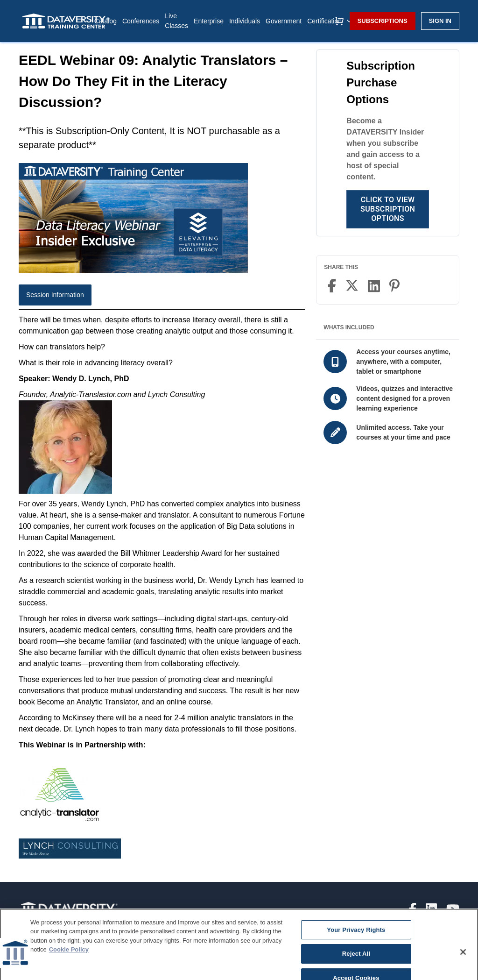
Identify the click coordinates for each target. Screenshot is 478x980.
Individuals (245, 21)
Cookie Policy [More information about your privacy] (69, 966)
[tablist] (162, 297)
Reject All (356, 970)
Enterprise (209, 21)
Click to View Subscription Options (388, 209)
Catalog (105, 21)
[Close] (463, 968)
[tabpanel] (162, 594)
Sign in (440, 21)
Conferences (141, 21)
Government (284, 21)
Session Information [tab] (55, 295)
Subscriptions (383, 21)
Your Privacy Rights (356, 946)
